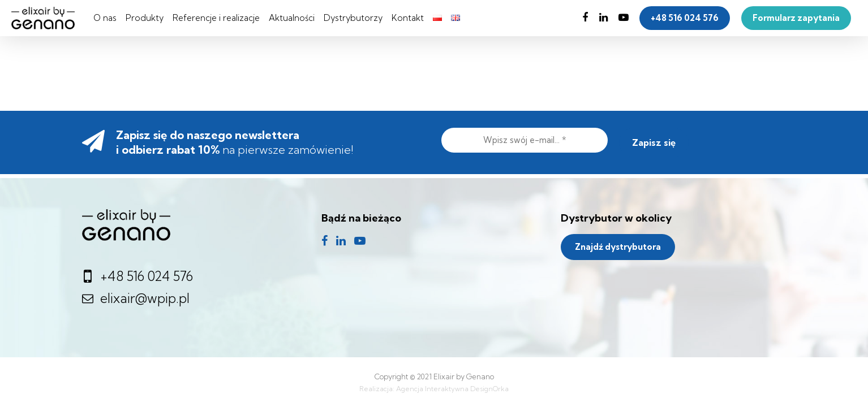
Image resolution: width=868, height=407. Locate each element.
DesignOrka (489, 389)
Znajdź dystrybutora (618, 247)
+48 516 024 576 (138, 276)
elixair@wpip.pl (136, 298)
